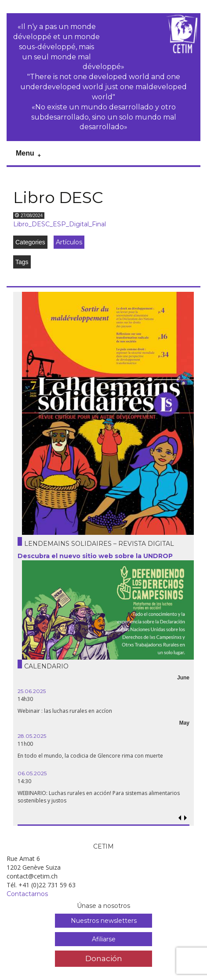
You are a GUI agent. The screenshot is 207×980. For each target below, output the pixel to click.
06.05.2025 (32, 773)
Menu (25, 153)
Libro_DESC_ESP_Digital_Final (60, 224)
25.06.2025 (32, 691)
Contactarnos (27, 894)
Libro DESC (58, 197)
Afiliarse (104, 939)
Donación (104, 958)
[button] (185, 818)
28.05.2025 (32, 736)
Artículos (69, 242)
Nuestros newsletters (104, 921)
